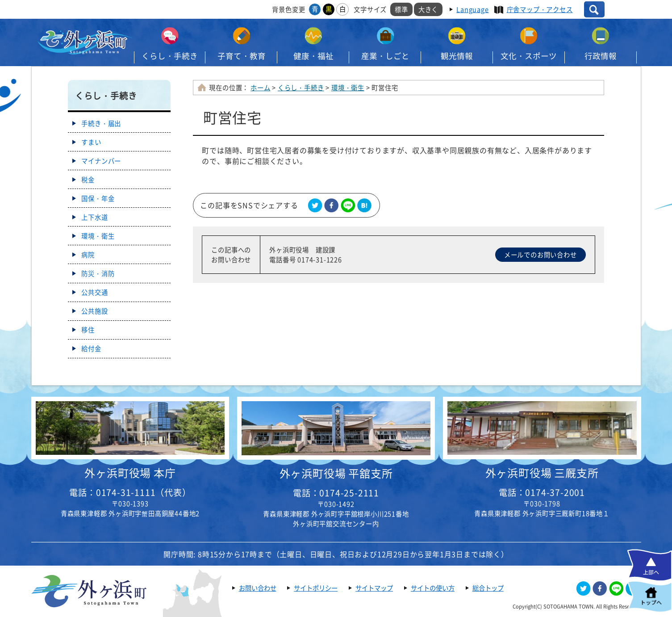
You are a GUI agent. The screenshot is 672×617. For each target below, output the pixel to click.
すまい (91, 142)
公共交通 (94, 292)
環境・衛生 (348, 88)
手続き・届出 (101, 123)
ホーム (260, 88)
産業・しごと (385, 56)
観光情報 (457, 56)
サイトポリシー (316, 588)
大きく (428, 9)
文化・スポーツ (529, 56)
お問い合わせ (258, 588)
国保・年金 (98, 198)
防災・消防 (98, 273)
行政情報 (601, 56)
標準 (401, 9)
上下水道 (94, 217)
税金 (88, 180)
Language (472, 9)
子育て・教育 (242, 56)
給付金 (91, 348)
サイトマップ (374, 588)
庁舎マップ (540, 9)
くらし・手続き (170, 56)
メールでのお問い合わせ (541, 255)
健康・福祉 (313, 56)
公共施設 (94, 311)
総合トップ (488, 588)
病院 (88, 255)
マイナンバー (101, 161)
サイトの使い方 (433, 588)
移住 (88, 330)
